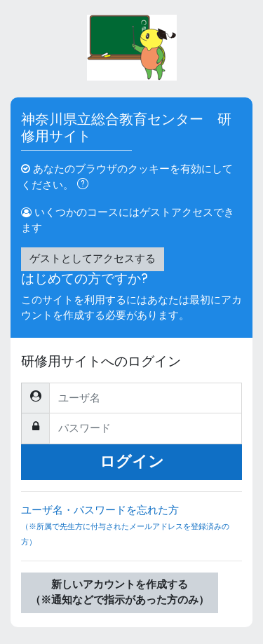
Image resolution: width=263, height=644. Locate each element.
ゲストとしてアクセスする (93, 259)
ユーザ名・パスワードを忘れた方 (131, 532)
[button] (86, 186)
